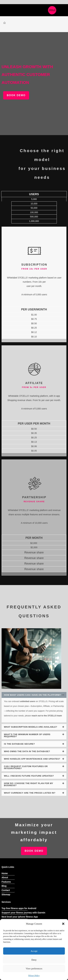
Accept (34, 951)
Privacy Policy (34, 976)
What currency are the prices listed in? (30, 793)
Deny (34, 960)
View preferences (34, 969)
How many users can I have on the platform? (32, 695)
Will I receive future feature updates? (29, 776)
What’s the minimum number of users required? (27, 735)
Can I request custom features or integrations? (26, 767)
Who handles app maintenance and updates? (32, 759)
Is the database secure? (19, 744)
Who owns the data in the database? (27, 751)
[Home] (5, 23)
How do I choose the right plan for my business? (29, 784)
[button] (63, 924)
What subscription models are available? (31, 727)
